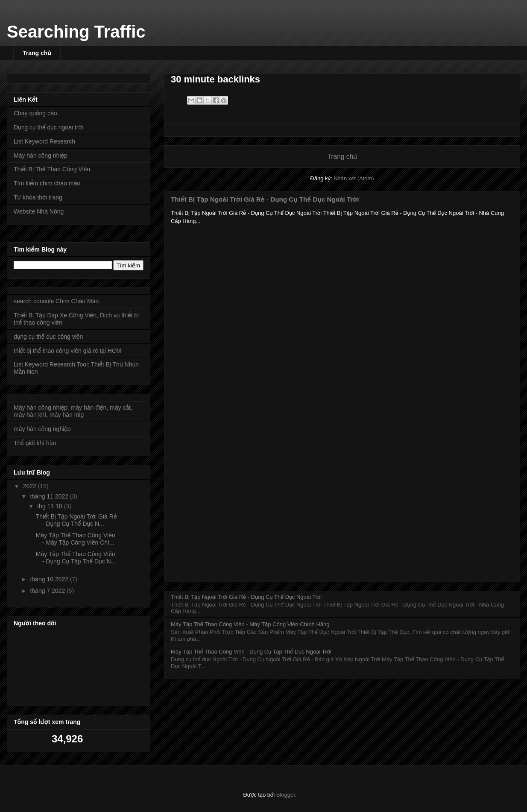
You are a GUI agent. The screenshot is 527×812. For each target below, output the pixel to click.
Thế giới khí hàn (35, 443)
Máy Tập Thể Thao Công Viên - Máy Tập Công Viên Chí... (76, 539)
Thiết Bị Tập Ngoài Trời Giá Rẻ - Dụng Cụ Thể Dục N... (76, 520)
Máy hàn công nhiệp (41, 155)
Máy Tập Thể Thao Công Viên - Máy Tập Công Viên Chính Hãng (250, 624)
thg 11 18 (50, 506)
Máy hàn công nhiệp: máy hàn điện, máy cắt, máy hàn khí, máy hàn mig (73, 411)
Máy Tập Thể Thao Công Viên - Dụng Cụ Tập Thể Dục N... (76, 558)
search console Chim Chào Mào (56, 301)
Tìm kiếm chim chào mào (47, 183)
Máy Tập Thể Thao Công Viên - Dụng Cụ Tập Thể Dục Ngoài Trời (251, 652)
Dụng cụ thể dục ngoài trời (48, 127)
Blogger (286, 795)
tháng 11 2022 (50, 496)
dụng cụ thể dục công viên (48, 337)
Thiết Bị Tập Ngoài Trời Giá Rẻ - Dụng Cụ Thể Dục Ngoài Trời (265, 199)
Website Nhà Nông (39, 211)
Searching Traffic (76, 32)
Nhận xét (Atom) (354, 178)
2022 (31, 486)
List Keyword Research (44, 141)
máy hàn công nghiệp (42, 429)
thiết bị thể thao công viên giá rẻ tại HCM (67, 351)
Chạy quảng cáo (35, 113)
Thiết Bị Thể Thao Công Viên (52, 169)
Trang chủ (37, 53)
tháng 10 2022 (50, 579)
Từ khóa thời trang (38, 197)
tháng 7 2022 (48, 591)
